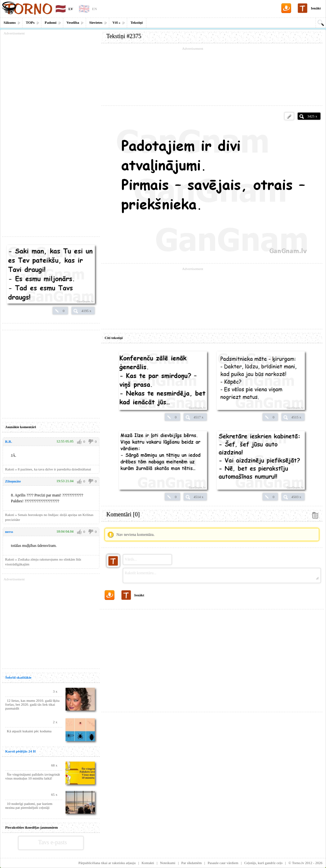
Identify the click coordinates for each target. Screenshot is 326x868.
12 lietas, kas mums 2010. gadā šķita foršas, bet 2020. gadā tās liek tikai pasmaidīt (32, 704)
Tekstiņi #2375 (124, 36)
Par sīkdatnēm (192, 863)
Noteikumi (168, 863)
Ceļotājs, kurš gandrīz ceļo (263, 863)
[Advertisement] (212, 76)
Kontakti (148, 863)
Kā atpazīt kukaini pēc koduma (29, 731)
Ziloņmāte (13, 481)
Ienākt (316, 8)
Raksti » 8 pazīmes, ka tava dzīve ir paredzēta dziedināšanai (48, 469)
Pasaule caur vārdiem (223, 863)
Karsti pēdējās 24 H (20, 751)
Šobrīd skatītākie (18, 677)
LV (71, 9)
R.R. (9, 441)
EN (94, 9)
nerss (9, 532)
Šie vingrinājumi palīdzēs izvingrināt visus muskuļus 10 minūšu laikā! (33, 776)
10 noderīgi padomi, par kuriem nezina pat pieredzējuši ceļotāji (29, 806)
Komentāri (123, 514)
